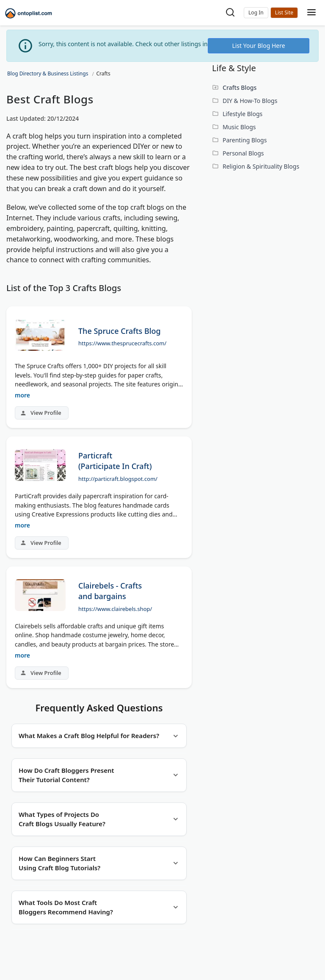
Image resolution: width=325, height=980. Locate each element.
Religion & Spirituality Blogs (261, 166)
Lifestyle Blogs (242, 114)
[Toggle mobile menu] (311, 13)
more (22, 395)
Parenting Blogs (245, 140)
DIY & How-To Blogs (250, 101)
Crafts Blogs (240, 87)
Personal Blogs (243, 153)
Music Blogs (239, 127)
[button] (256, 13)
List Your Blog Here (258, 46)
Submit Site (284, 13)
